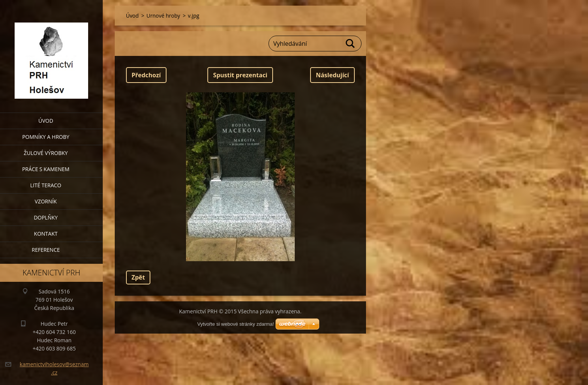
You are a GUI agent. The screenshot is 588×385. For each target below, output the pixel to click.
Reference (46, 250)
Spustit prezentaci (240, 75)
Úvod (46, 121)
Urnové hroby (163, 16)
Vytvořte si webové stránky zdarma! (236, 324)
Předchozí (146, 75)
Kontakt (46, 234)
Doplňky (46, 217)
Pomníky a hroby (46, 137)
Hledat (351, 44)
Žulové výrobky (46, 153)
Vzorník (46, 201)
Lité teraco (46, 185)
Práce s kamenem (46, 169)
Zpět (138, 277)
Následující (332, 75)
